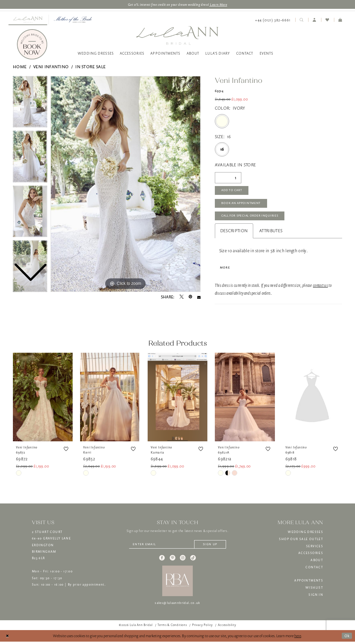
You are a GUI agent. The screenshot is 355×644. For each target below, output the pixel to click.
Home (20, 67)
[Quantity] (228, 178)
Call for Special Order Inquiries (251, 218)
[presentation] (43, 399)
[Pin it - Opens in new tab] (190, 297)
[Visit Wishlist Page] (328, 20)
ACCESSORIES (311, 555)
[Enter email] (177, 547)
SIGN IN (316, 597)
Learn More (219, 4)
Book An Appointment (242, 204)
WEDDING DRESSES (305, 534)
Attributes (271, 232)
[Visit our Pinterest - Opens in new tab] (172, 560)
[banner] (177, 35)
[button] (315, 20)
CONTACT (314, 569)
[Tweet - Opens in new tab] (182, 297)
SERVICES (315, 548)
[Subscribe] (211, 547)
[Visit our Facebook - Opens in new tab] (162, 560)
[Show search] (302, 20)
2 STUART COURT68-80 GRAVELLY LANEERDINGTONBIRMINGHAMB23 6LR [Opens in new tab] (51, 547)
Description (234, 232)
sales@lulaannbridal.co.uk (177, 605)
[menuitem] (28, 20)
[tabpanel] (126, 184)
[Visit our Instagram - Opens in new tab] (183, 560)
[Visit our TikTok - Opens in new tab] (193, 560)
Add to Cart (233, 191)
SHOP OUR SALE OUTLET (301, 541)
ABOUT (317, 562)
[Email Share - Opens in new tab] (199, 297)
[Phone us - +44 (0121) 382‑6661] (273, 20)
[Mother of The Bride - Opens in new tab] (73, 20)
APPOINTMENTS (309, 583)
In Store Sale (90, 67)
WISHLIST (314, 590)
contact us (320, 287)
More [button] (225, 269)
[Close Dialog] (7, 638)
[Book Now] (32, 45)
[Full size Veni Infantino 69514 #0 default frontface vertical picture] (126, 184)
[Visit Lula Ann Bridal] (28, 20)
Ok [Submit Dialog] (347, 638)
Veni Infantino (51, 67)
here (298, 638)
